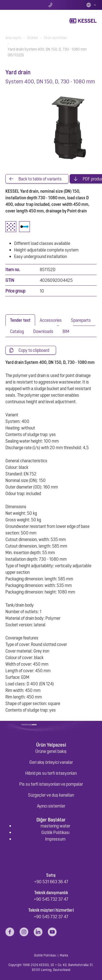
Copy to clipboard (34, 350)
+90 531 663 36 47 (51, 882)
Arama (21, 5)
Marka (64, 955)
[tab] (20, 320)
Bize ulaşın (51, 5)
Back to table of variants (40, 179)
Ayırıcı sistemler (51, 806)
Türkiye (91, 5)
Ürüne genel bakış (51, 751)
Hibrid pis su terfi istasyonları (51, 773)
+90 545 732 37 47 (51, 899)
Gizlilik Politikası (55, 832)
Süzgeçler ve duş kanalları (51, 795)
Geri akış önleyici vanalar (51, 762)
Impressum (55, 839)
